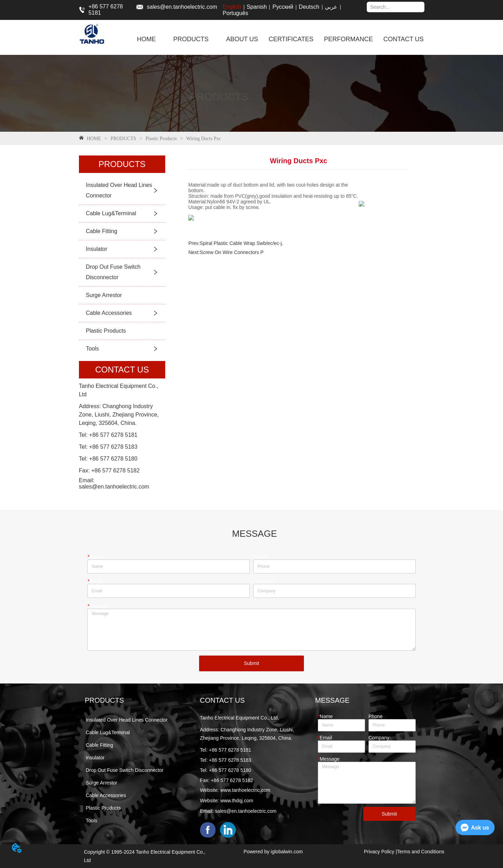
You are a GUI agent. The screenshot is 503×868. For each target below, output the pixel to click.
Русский (283, 7)
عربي (331, 7)
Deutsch (309, 7)
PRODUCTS (123, 139)
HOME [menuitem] (146, 39)
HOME (94, 139)
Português (236, 13)
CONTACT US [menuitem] (403, 39)
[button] (191, 39)
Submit (251, 663)
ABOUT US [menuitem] (242, 39)
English (232, 7)
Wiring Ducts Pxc (203, 139)
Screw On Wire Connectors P (232, 252)
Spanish (257, 7)
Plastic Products (161, 139)
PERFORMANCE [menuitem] (348, 39)
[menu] (280, 39)
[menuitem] (191, 39)
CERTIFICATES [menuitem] (291, 39)
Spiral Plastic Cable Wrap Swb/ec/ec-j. (242, 243)
